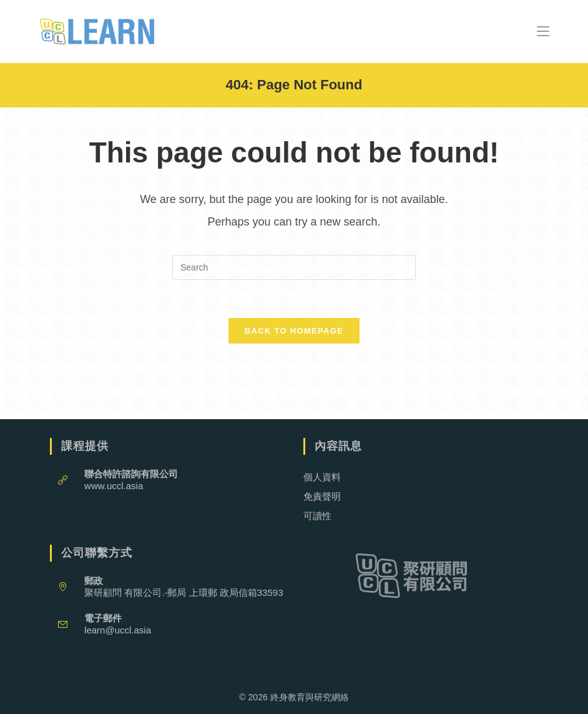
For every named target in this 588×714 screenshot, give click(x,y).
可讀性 (317, 516)
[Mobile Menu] (543, 31)
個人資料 (322, 477)
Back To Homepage (294, 331)
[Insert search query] (294, 267)
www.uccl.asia (114, 486)
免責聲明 (322, 496)
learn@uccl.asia (118, 630)
